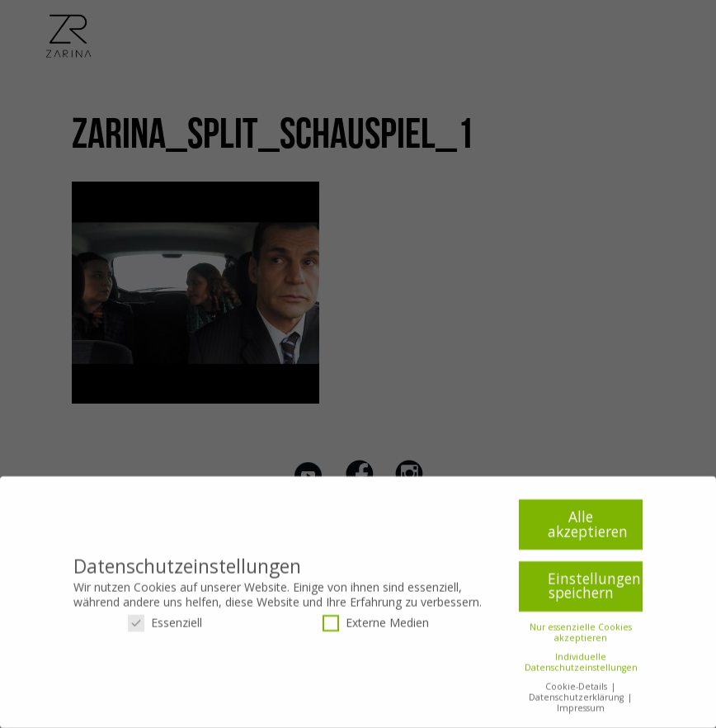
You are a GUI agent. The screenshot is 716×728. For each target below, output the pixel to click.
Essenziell (165, 629)
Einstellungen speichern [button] (594, 592)
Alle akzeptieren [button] (588, 530)
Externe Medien (376, 629)
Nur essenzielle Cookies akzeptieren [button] (581, 638)
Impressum (581, 714)
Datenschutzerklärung (577, 703)
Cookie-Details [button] (577, 693)
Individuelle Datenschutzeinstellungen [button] (581, 668)
